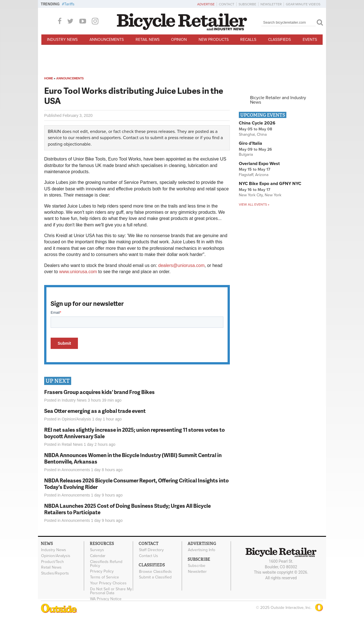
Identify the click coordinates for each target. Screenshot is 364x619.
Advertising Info (202, 550)
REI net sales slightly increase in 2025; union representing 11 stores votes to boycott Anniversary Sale (134, 433)
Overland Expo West (259, 164)
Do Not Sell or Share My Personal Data (111, 591)
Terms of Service (105, 577)
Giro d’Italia (250, 143)
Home (49, 78)
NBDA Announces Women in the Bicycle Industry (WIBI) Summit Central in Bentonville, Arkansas (133, 458)
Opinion (179, 40)
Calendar (98, 556)
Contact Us (149, 556)
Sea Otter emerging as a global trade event (95, 411)
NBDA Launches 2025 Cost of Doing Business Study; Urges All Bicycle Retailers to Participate (127, 509)
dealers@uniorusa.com (182, 265)
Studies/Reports (55, 573)
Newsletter (271, 4)
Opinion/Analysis (76, 419)
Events (310, 40)
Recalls (248, 40)
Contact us (133, 138)
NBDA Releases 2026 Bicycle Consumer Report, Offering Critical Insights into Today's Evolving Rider (136, 484)
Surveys (97, 550)
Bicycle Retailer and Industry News (278, 100)
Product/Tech (52, 562)
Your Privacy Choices (108, 583)
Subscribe (247, 4)
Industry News (62, 40)
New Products (214, 40)
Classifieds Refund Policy (106, 564)
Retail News (148, 40)
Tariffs (69, 4)
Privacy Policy (102, 571)
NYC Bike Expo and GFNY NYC (270, 184)
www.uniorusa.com (78, 272)
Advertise (206, 4)
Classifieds (279, 40)
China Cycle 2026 (257, 123)
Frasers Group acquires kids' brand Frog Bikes (99, 392)
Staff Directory (151, 550)
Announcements (107, 40)
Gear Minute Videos (303, 4)
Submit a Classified (155, 577)
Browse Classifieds (155, 571)
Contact (227, 4)
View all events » (254, 204)
